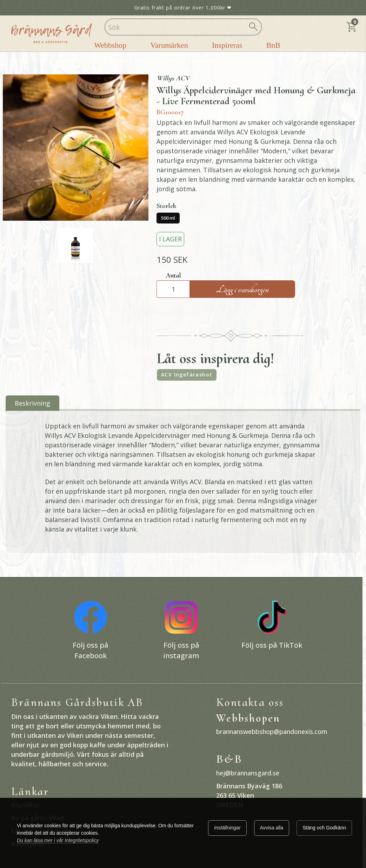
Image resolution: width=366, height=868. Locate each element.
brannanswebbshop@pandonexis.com (272, 732)
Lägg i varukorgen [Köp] (242, 289)
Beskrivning (32, 403)
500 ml (168, 218)
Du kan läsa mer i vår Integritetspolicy (58, 840)
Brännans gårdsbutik (61, 57)
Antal (173, 275)
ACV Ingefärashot (187, 375)
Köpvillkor (26, 805)
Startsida (18, 57)
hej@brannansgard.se (248, 773)
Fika (99, 57)
